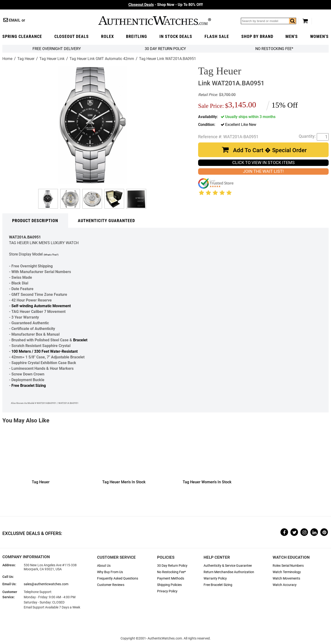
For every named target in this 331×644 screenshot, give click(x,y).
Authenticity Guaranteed (106, 221)
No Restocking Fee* (274, 49)
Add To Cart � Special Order (270, 150)
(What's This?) (51, 255)
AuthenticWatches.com (154, 21)
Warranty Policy (215, 578)
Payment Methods (171, 578)
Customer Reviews (111, 585)
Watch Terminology (287, 572)
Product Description (35, 221)
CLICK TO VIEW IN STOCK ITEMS (263, 163)
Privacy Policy (167, 591)
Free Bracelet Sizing (29, 386)
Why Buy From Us (110, 572)
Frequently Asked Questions (118, 578)
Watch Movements (286, 578)
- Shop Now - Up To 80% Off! (166, 5)
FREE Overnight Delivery (57, 49)
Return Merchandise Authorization (229, 572)
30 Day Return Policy (172, 566)
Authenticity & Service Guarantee (228, 566)
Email (15, 20)
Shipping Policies (169, 585)
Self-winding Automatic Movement (41, 306)
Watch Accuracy (285, 585)
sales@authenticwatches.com (46, 584)
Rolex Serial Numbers (288, 566)
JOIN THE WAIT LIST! (263, 171)
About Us (104, 566)
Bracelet (80, 340)
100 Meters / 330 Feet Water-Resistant (44, 351)
